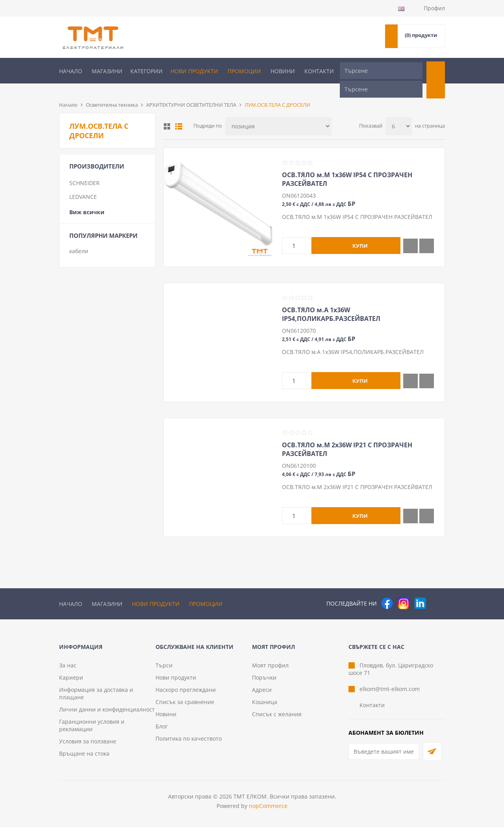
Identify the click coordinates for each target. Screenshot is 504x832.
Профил (434, 8)
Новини (283, 71)
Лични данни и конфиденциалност (107, 714)
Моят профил (270, 670)
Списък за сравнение (185, 707)
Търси (164, 670)
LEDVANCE (83, 184)
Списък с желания (277, 719)
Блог (162, 731)
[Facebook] (387, 590)
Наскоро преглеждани (186, 694)
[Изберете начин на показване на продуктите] (278, 113)
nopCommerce (268, 811)
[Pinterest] (437, 590)
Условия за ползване (88, 746)
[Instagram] (404, 590)
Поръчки (264, 682)
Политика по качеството (189, 743)
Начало (71, 71)
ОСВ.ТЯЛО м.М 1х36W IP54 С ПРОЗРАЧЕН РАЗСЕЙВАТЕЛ (347, 166)
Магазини (107, 71)
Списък (179, 113)
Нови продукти (194, 71)
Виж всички (87, 199)
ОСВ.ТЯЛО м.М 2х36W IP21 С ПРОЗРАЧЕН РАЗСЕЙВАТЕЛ (347, 436)
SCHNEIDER (84, 170)
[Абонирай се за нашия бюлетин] (384, 756)
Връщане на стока (84, 758)
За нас (68, 670)
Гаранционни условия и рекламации (92, 730)
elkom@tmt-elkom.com (390, 694)
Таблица (167, 113)
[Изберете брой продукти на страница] (399, 113)
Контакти (319, 71)
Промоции (244, 71)
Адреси (262, 694)
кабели (79, 238)
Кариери (71, 682)
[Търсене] (381, 71)
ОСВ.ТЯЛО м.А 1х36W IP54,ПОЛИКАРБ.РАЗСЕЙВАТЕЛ (331, 301)
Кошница (265, 707)
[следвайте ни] (420, 590)
